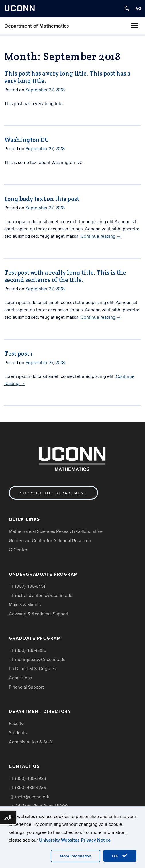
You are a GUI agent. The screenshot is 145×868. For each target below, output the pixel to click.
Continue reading (101, 236)
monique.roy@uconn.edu (40, 660)
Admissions (20, 678)
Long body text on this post (42, 199)
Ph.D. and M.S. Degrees (32, 669)
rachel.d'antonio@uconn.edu (44, 596)
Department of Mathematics (37, 26)
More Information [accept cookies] (76, 856)
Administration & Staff (31, 742)
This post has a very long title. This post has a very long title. (67, 77)
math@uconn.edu (33, 797)
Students (18, 733)
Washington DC (26, 140)
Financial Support (26, 687)
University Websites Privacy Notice (75, 840)
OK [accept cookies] (120, 856)
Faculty (16, 724)
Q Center (18, 550)
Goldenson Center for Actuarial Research (50, 541)
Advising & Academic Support (39, 614)
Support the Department (53, 493)
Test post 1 (18, 354)
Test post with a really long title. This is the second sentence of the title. (65, 276)
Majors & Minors (25, 605)
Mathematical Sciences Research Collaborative (56, 531)
